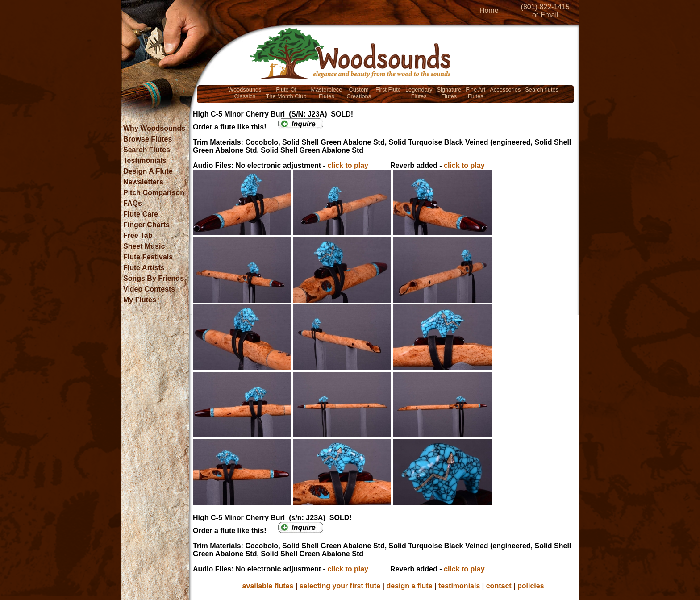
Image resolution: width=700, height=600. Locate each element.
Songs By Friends (154, 278)
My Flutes (140, 300)
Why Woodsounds (154, 128)
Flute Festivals (148, 257)
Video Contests (149, 289)
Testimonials (145, 160)
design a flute (409, 586)
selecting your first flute (340, 586)
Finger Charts (146, 225)
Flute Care (141, 214)
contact (499, 586)
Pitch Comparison (154, 193)
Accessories (505, 90)
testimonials (459, 586)
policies (531, 586)
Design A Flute (148, 171)
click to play (348, 165)
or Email (545, 15)
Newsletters (143, 182)
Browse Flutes (148, 139)
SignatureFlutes (449, 93)
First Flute (388, 90)
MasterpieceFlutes (327, 93)
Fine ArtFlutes (475, 93)
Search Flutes (147, 150)
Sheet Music (144, 246)
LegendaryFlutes (419, 93)
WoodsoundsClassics (245, 93)
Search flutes (542, 90)
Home (489, 10)
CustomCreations (359, 93)
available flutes (268, 586)
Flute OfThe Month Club (286, 93)
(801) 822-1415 (545, 7)
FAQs (133, 203)
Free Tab (138, 235)
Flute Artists (144, 268)
